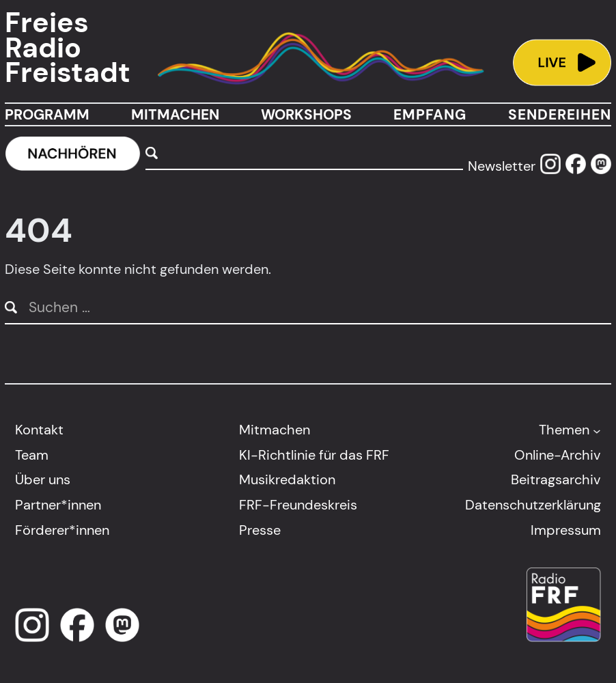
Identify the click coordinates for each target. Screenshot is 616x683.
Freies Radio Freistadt (68, 48)
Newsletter (502, 166)
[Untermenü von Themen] (597, 430)
